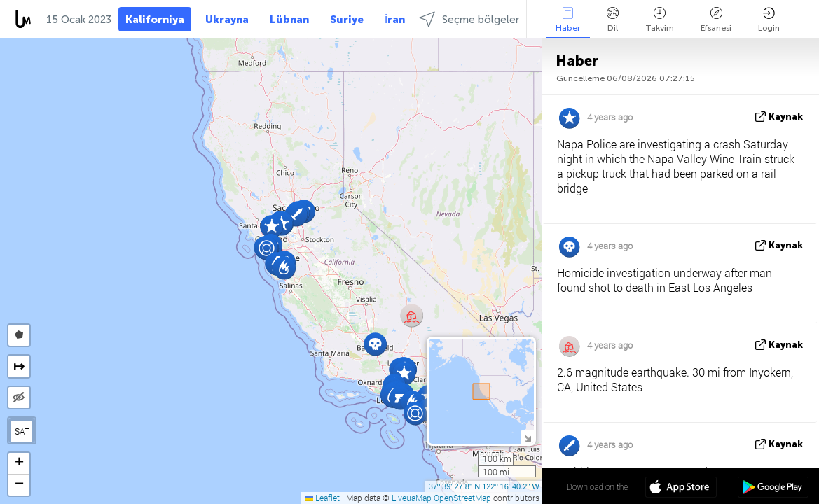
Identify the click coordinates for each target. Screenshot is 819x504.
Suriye (347, 20)
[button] (375, 344)
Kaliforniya (155, 20)
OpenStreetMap (462, 498)
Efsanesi (716, 20)
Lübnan (289, 20)
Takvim (660, 20)
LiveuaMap (412, 498)
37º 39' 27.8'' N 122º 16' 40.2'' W (484, 486)
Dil (613, 20)
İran (395, 20)
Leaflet (322, 498)
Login (769, 20)
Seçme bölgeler (469, 19)
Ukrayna (227, 20)
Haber (568, 20)
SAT (22, 431)
